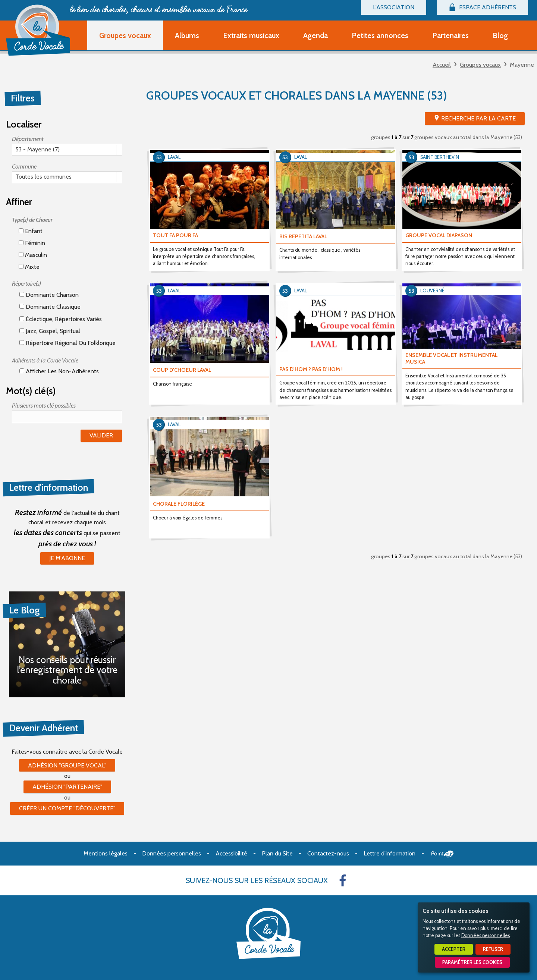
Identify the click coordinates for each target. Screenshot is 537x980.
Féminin (32, 243)
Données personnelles (486, 935)
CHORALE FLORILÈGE (179, 504)
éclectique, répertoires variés (61, 319)
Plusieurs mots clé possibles (44, 406)
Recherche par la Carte (478, 118)
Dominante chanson (49, 295)
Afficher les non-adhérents (59, 371)
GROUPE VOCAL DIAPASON (439, 235)
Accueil (442, 65)
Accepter (454, 949)
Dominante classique (50, 307)
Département (28, 139)
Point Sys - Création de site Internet (442, 854)
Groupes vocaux (480, 65)
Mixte (29, 267)
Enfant (31, 231)
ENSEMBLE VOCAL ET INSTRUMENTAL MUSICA (451, 359)
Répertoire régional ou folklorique (67, 343)
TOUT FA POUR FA (175, 235)
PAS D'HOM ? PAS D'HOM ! (311, 369)
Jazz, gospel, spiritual (50, 331)
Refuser (493, 949)
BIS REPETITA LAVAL (303, 236)
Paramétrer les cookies (472, 962)
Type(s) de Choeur (32, 220)
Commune (24, 167)
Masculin (33, 255)
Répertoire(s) (26, 284)
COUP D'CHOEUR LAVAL (182, 370)
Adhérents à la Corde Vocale (45, 360)
